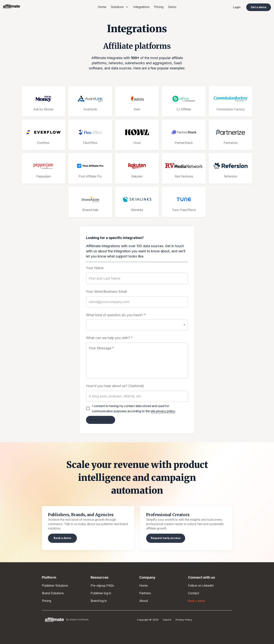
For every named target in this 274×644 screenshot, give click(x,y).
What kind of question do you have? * (116, 315)
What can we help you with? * (109, 338)
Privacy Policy (184, 620)
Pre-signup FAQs (102, 585)
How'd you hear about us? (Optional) (115, 386)
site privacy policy (163, 411)
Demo (172, 7)
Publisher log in (101, 593)
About (144, 601)
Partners (145, 593)
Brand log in (99, 601)
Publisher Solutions (55, 585)
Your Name (95, 268)
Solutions (120, 7)
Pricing (159, 7)
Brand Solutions (53, 593)
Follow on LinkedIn (201, 585)
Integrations (141, 7)
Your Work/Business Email (106, 292)
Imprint (167, 620)
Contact (194, 593)
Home (102, 7)
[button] (137, 325)
